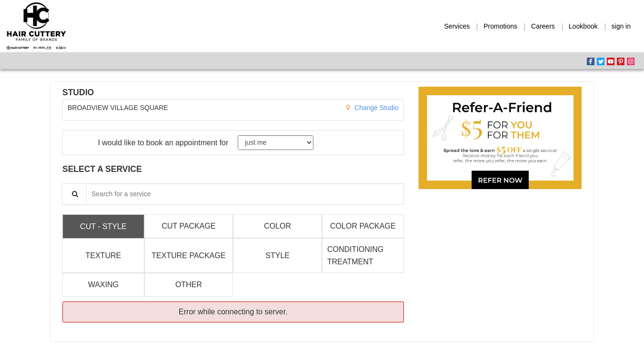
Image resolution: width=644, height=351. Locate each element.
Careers (543, 26)
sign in (621, 26)
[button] (500, 138)
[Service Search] (74, 194)
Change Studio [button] (376, 108)
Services (457, 26)
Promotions (500, 26)
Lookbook (583, 26)
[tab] (103, 226)
